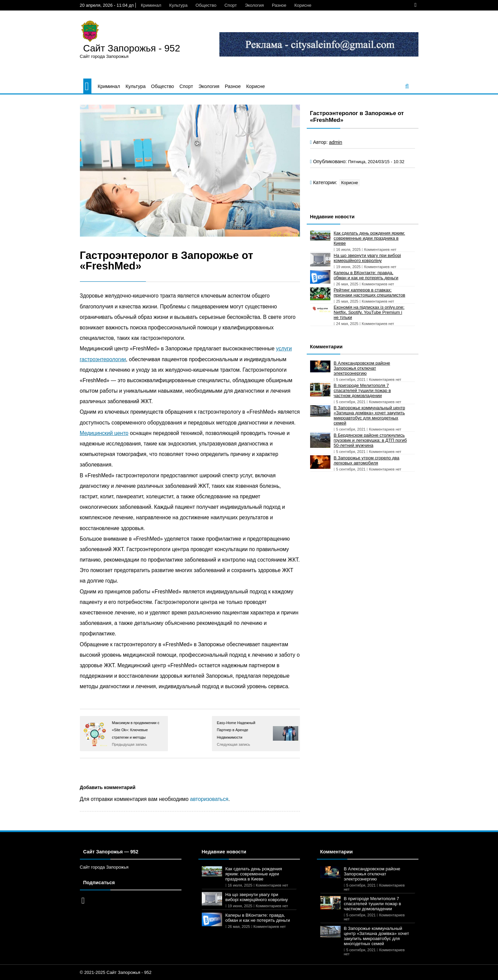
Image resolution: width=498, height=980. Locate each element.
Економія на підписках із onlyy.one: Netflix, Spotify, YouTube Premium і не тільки (369, 312)
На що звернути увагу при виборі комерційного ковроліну (367, 258)
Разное (279, 5)
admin (336, 142)
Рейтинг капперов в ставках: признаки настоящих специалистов (370, 292)
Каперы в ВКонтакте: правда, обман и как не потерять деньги (366, 275)
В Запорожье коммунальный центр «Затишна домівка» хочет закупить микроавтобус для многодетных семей (370, 415)
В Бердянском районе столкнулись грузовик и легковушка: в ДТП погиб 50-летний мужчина (370, 440)
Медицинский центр (104, 433)
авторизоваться (209, 799)
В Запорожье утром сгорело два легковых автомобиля (367, 460)
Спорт (231, 5)
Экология (254, 5)
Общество (206, 5)
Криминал (151, 5)
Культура (178, 5)
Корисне (303, 5)
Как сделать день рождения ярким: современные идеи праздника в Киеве (370, 238)
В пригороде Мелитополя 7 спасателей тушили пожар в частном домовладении (362, 390)
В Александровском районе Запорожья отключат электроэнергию (362, 368)
